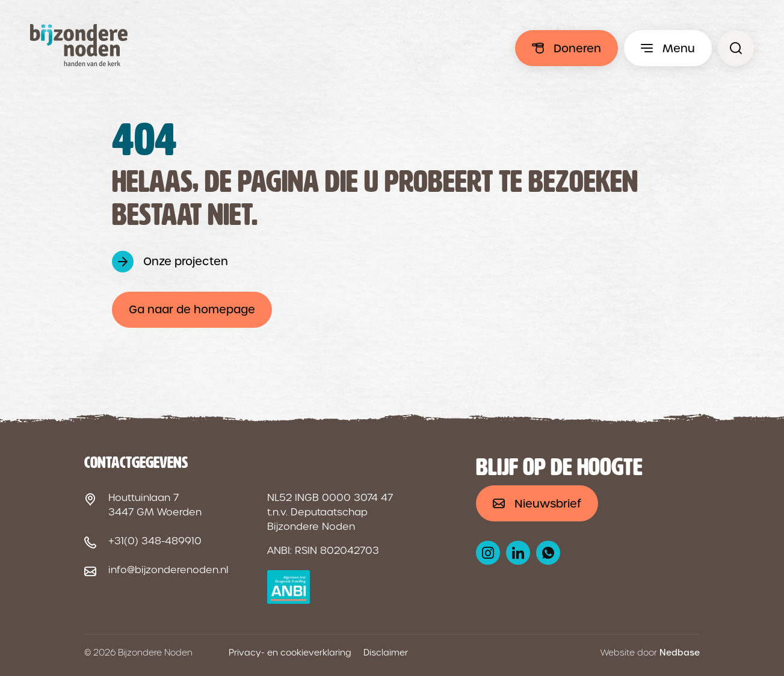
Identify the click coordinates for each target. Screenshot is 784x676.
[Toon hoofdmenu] (668, 48)
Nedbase (680, 653)
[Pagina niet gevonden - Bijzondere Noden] (736, 48)
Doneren (577, 48)
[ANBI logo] (289, 587)
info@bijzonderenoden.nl (168, 570)
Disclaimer (386, 653)
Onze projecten (186, 261)
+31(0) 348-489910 (155, 541)
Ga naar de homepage (192, 309)
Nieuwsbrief (548, 504)
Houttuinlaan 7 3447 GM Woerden (155, 505)
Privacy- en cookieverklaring (290, 653)
